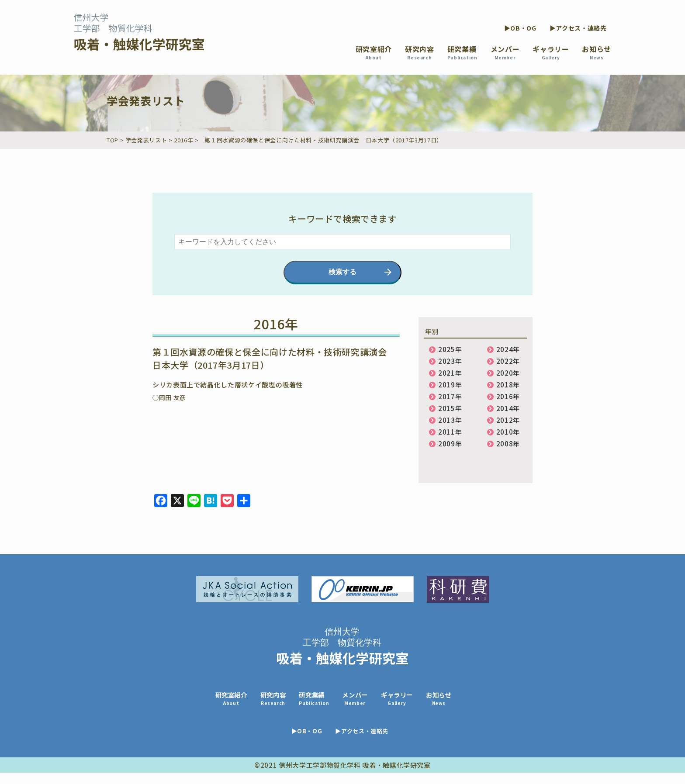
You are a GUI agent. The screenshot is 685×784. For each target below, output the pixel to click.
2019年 (450, 385)
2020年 (508, 373)
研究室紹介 (374, 52)
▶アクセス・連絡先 (578, 28)
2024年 (508, 349)
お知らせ (597, 52)
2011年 (450, 432)
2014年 (508, 408)
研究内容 (420, 52)
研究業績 (462, 52)
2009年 (450, 444)
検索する (342, 272)
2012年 (508, 420)
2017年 (450, 396)
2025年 (450, 349)
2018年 (508, 385)
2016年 (508, 396)
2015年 (450, 408)
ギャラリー (551, 52)
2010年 (508, 432)
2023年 (450, 361)
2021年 (450, 373)
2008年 (508, 444)
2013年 (450, 420)
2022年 (508, 361)
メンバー (505, 52)
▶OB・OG (520, 28)
